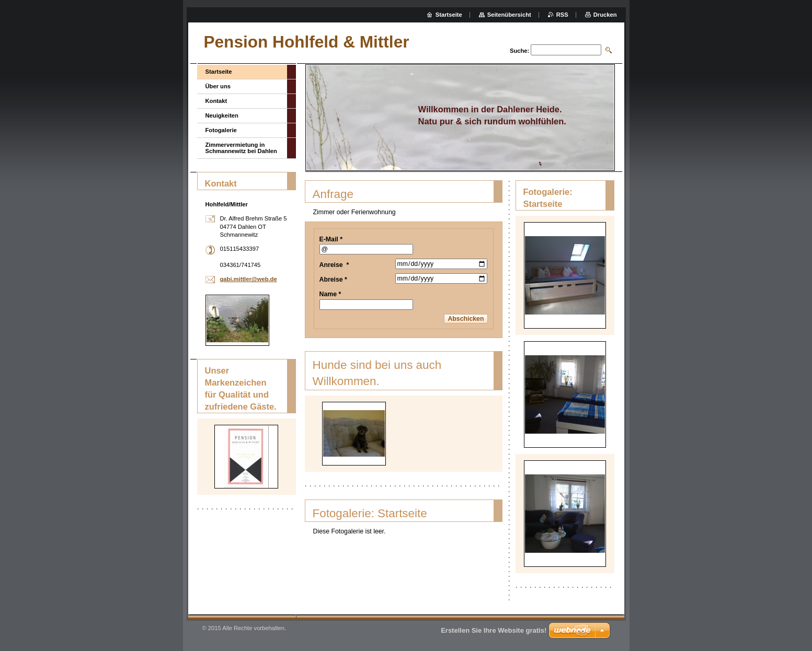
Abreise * (333, 280)
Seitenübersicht (509, 15)
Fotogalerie (221, 130)
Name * (330, 294)
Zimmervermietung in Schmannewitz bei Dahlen (241, 148)
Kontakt (216, 101)
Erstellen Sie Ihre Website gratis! (494, 630)
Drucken (605, 15)
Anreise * (334, 265)
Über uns (218, 86)
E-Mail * (331, 239)
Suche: (519, 51)
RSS (562, 15)
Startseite (219, 72)
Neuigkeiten (222, 115)
